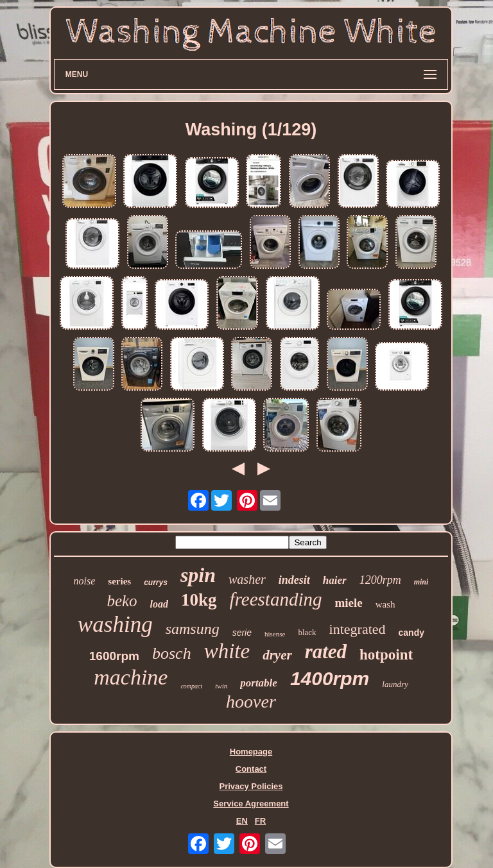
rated (326, 651)
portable (259, 683)
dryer (277, 655)
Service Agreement (251, 804)
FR (260, 821)
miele (349, 603)
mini (421, 582)
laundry (395, 684)
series (119, 581)
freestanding (276, 599)
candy (411, 633)
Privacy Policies (251, 786)
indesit (294, 580)
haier (335, 580)
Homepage (251, 752)
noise (85, 581)
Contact (251, 769)
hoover (251, 702)
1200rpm (380, 580)
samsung (193, 629)
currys (156, 583)
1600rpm (114, 656)
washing (115, 625)
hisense (275, 634)
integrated (358, 629)
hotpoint (386, 655)
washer (247, 579)
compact (191, 686)
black (307, 632)
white (227, 651)
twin (221, 686)
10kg (199, 600)
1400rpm (330, 678)
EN (242, 821)
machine (131, 677)
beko (122, 601)
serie (242, 633)
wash (385, 604)
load (159, 604)
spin (198, 575)
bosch (172, 653)
